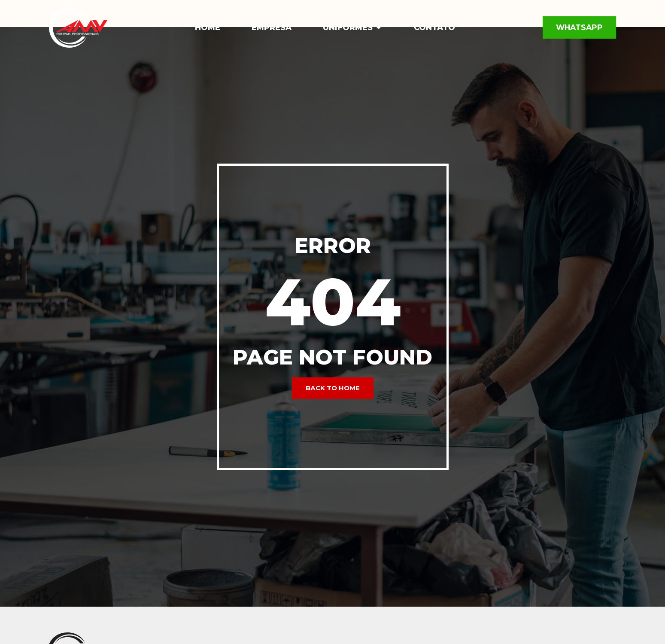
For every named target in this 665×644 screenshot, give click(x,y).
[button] (379, 28)
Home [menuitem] (208, 27)
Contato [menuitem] (434, 27)
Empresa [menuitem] (272, 27)
